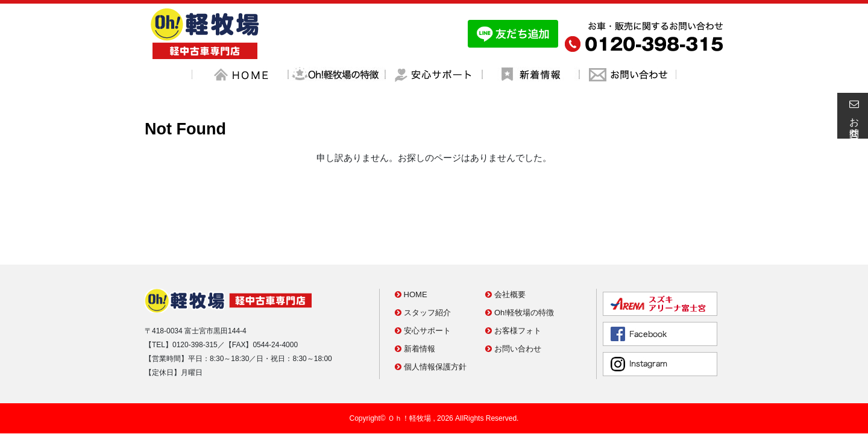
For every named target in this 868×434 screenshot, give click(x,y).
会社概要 (505, 241)
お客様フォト (513, 277)
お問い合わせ (513, 295)
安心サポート (423, 277)
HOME (411, 241)
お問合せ (852, 116)
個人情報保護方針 (431, 313)
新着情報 (415, 295)
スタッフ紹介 (423, 259)
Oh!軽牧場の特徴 (520, 259)
